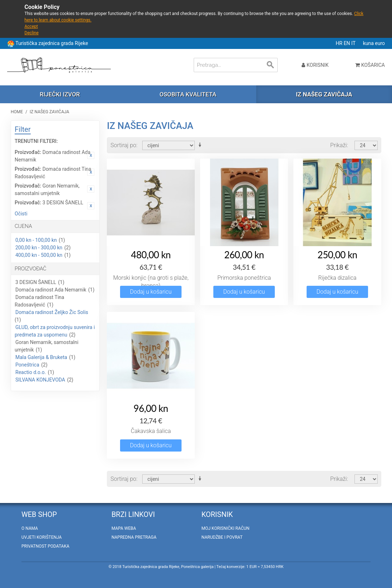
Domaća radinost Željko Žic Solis (52, 312)
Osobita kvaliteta (188, 94)
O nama (30, 528)
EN (348, 43)
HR (340, 43)
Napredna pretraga (134, 537)
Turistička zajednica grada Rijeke (52, 43)
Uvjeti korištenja (42, 537)
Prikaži (339, 145)
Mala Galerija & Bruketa (41, 357)
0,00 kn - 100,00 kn (36, 240)
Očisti (21, 214)
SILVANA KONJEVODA (40, 380)
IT (354, 43)
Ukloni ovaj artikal (91, 155)
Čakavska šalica (151, 431)
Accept (31, 26)
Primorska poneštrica (244, 278)
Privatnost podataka (45, 546)
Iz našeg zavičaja (324, 94)
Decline (32, 33)
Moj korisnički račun (225, 528)
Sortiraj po (123, 145)
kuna (369, 43)
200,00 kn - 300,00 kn (39, 248)
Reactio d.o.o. (31, 372)
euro (380, 43)
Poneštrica (27, 365)
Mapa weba (124, 528)
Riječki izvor (60, 94)
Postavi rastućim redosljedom (201, 145)
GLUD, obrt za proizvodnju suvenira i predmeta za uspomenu (55, 331)
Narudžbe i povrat (222, 537)
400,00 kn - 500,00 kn (39, 255)
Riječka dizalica (338, 278)
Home (17, 112)
